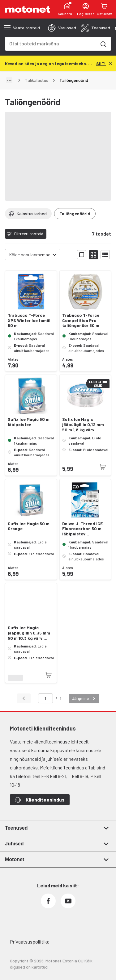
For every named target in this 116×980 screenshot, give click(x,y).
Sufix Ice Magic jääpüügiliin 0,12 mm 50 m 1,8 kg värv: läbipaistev (83, 425)
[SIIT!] (101, 63)
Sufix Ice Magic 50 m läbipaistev (29, 422)
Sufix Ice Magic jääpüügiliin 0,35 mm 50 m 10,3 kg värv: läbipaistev (29, 633)
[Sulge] (110, 63)
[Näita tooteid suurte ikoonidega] (82, 255)
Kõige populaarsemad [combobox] (30, 255)
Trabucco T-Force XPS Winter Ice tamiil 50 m (29, 320)
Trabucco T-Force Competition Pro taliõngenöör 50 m (81, 320)
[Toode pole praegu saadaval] (103, 467)
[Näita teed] (9, 80)
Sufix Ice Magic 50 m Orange (29, 526)
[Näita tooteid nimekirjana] (105, 255)
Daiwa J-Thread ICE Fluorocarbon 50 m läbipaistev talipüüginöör (82, 529)
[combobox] (51, 43)
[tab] (62, 28)
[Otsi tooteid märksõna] (103, 44)
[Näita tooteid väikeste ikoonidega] (93, 255)
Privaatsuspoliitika (30, 942)
